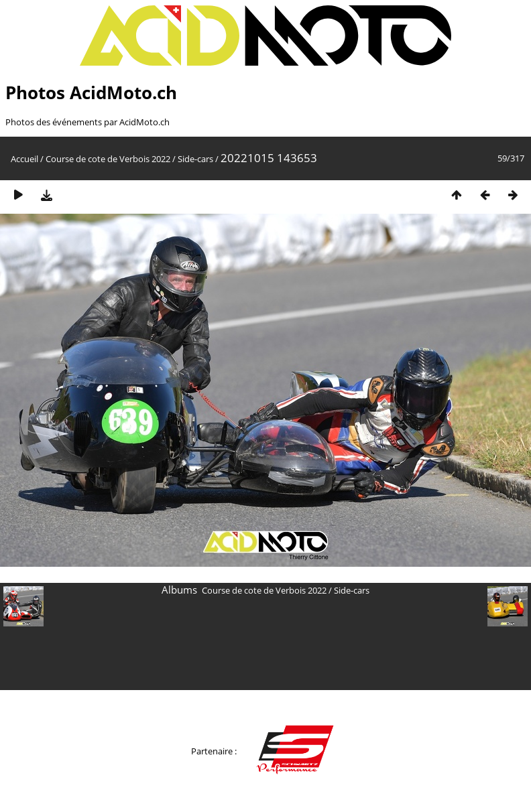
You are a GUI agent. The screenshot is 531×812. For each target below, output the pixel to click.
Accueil (24, 159)
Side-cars (195, 159)
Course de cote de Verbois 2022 (108, 159)
